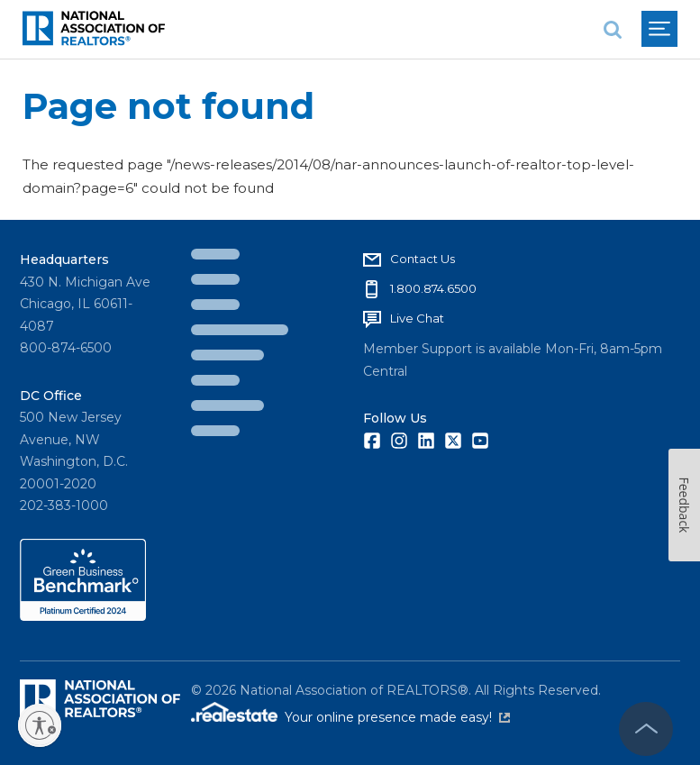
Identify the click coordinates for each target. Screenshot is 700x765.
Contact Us (423, 259)
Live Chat (417, 318)
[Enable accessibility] (40, 725)
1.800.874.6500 (433, 288)
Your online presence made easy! (397, 717)
